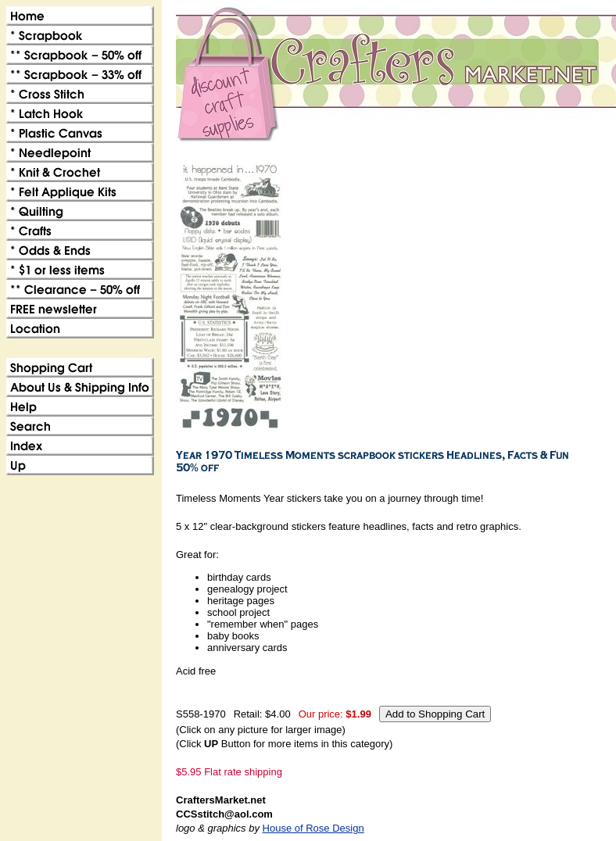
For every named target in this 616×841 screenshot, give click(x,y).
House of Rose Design (313, 828)
